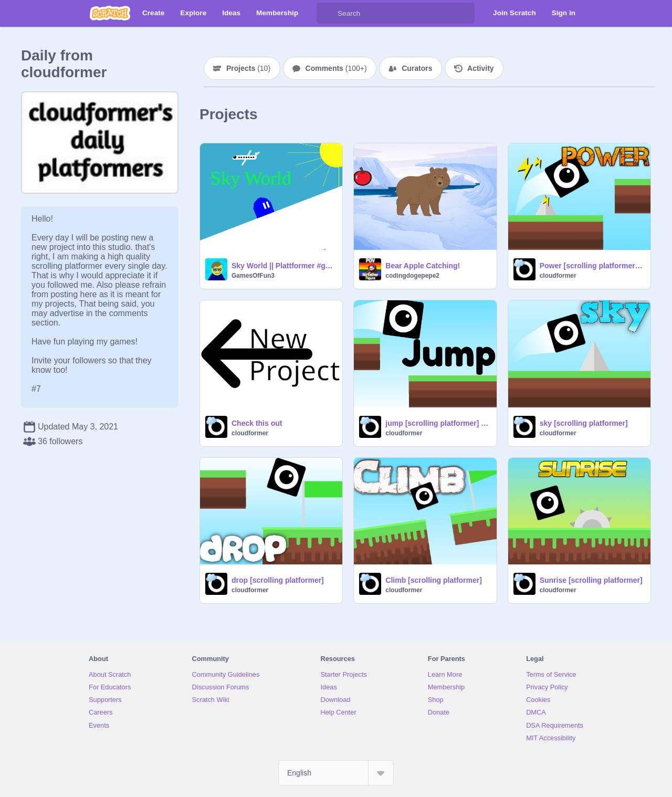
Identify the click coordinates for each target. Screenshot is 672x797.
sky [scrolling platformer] (584, 423)
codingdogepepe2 (412, 276)
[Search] (327, 13)
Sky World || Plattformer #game (284, 266)
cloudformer (558, 276)
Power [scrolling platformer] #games (592, 266)
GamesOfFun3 (253, 276)
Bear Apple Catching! (423, 266)
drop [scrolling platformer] (278, 580)
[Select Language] (336, 773)
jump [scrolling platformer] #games (438, 423)
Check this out (257, 423)
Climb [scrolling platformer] (434, 580)
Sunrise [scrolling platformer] (591, 580)
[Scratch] (110, 13)
